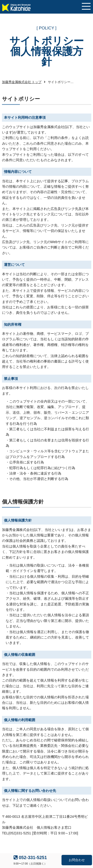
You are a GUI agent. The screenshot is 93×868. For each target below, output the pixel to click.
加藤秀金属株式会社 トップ (22, 82)
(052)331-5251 (20, 833)
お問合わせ (77, 860)
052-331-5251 (30, 858)
